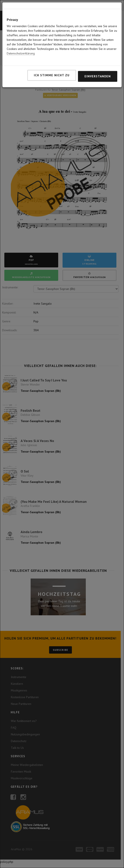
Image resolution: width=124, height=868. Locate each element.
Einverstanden (98, 58)
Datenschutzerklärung (21, 35)
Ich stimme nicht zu (52, 57)
